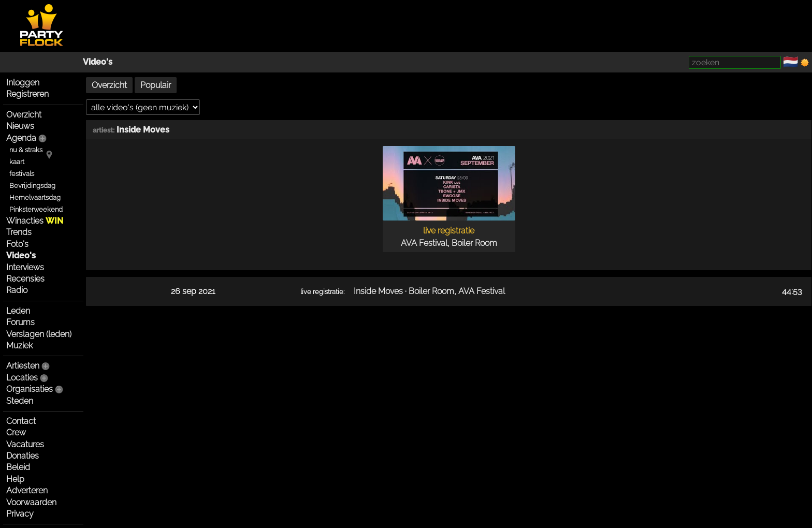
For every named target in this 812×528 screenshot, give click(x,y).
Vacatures (25, 444)
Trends (19, 232)
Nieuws (20, 126)
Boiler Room (474, 243)
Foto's (17, 244)
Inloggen (23, 83)
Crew (16, 432)
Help (15, 479)
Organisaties (30, 389)
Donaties (23, 456)
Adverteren (27, 490)
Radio (17, 290)
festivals (22, 174)
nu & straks (26, 150)
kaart (17, 162)
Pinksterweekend (36, 209)
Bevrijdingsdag (32, 186)
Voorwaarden (31, 502)
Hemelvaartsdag (35, 197)
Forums (20, 322)
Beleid (18, 467)
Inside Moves (143, 130)
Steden (20, 401)
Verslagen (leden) (39, 334)
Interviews (25, 267)
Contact (21, 421)
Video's (98, 62)
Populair (156, 85)
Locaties (22, 378)
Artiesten (23, 366)
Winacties (35, 221)
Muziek (19, 346)
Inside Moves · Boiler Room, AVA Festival (429, 291)
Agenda (21, 138)
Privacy (20, 514)
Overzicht (24, 115)
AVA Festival (424, 243)
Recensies (25, 279)
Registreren (27, 94)
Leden (18, 311)
